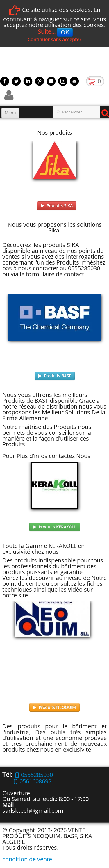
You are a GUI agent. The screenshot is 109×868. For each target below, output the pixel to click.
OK (65, 32)
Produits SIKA (57, 206)
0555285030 (34, 775)
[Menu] (10, 113)
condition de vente (27, 859)
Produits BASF (55, 376)
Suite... (47, 32)
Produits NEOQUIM (54, 707)
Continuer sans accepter (54, 40)
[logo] (2, 63)
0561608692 (33, 781)
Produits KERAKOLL (55, 527)
